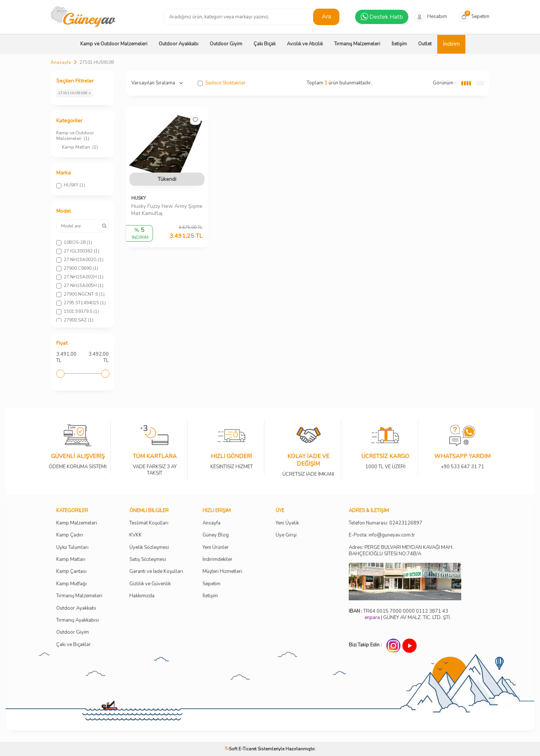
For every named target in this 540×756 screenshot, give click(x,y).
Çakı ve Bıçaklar (73, 645)
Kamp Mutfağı (71, 584)
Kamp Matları (80, 147)
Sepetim (211, 584)
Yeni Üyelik (287, 523)
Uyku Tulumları (72, 548)
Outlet (425, 44)
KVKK (136, 535)
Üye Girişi (286, 535)
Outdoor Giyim (226, 44)
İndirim (451, 44)
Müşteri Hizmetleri (222, 572)
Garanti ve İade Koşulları (156, 572)
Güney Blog (216, 535)
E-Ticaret (247, 749)
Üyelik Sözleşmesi (149, 548)
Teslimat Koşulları (149, 523)
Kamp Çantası (71, 572)
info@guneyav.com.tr (392, 535)
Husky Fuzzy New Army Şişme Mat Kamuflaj (167, 210)
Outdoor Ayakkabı (178, 44)
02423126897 (406, 523)
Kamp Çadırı (70, 535)
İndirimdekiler (217, 560)
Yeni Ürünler (216, 548)
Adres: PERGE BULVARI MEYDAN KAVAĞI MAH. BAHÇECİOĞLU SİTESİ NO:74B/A (401, 551)
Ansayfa (211, 523)
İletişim (399, 44)
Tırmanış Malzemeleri (357, 44)
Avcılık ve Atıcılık (305, 44)
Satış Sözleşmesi (148, 560)
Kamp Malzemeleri (77, 523)
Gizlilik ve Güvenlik (150, 584)
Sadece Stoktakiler (222, 83)
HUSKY (139, 198)
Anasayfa (61, 62)
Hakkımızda (142, 596)
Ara (326, 17)
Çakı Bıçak (265, 44)
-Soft (232, 749)
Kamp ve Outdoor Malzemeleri (114, 44)
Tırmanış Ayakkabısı (78, 620)
